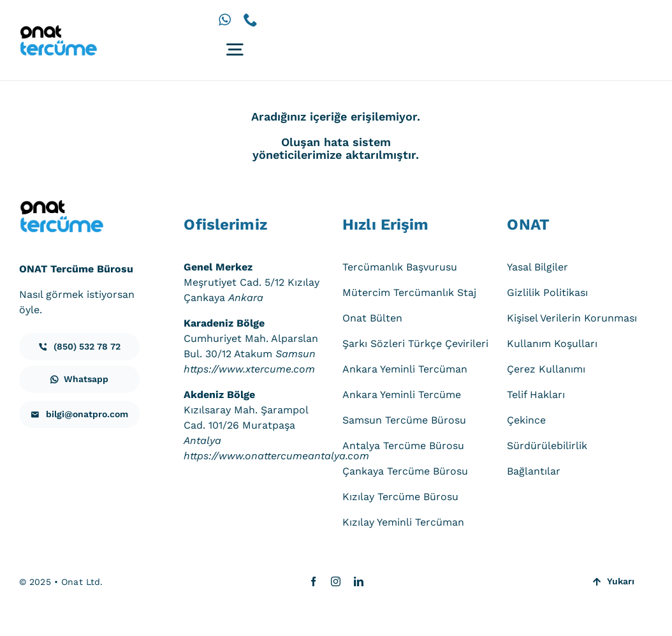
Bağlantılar (534, 471)
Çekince (526, 420)
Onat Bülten (372, 318)
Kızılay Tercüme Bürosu (400, 497)
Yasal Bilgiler (537, 267)
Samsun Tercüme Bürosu (404, 420)
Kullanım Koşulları (552, 344)
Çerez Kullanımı (546, 369)
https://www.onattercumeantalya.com (276, 456)
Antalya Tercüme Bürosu (403, 446)
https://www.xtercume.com (249, 369)
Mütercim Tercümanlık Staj (409, 292)
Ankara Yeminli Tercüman (405, 369)
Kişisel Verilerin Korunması (572, 318)
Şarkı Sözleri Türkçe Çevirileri (415, 344)
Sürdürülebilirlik (547, 446)
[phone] (251, 20)
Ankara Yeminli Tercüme (402, 395)
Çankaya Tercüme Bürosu (405, 471)
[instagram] (336, 581)
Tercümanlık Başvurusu (400, 267)
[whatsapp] (225, 20)
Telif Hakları (536, 395)
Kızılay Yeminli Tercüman (403, 522)
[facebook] (313, 581)
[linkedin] (359, 581)
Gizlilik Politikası (547, 292)
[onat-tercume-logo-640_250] (58, 30)
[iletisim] (79, 347)
